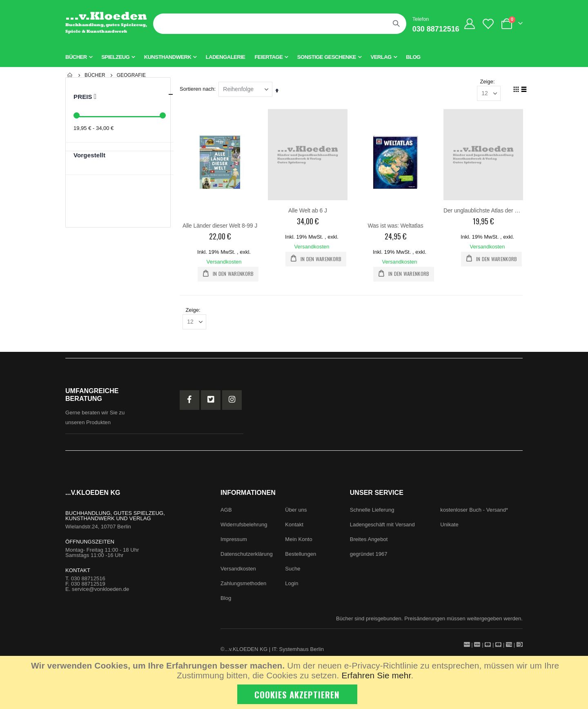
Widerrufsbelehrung (244, 527)
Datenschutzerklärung (247, 557)
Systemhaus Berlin (302, 652)
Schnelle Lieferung (372, 513)
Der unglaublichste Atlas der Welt (483, 211)
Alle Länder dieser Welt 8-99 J (222, 226)
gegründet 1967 (369, 557)
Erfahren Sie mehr (376, 675)
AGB (226, 513)
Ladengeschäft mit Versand (382, 527)
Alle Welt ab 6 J (309, 211)
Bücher (95, 75)
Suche (293, 571)
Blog (226, 601)
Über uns (296, 513)
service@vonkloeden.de (100, 592)
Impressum (234, 542)
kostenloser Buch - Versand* (474, 513)
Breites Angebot (369, 542)
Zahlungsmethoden (243, 586)
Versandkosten (226, 262)
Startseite (70, 75)
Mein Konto (298, 542)
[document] (295, 682)
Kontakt (294, 527)
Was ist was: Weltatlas (396, 226)
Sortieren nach (199, 90)
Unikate (449, 527)
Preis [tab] (124, 94)
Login (292, 586)
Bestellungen (301, 557)
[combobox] (280, 24)
